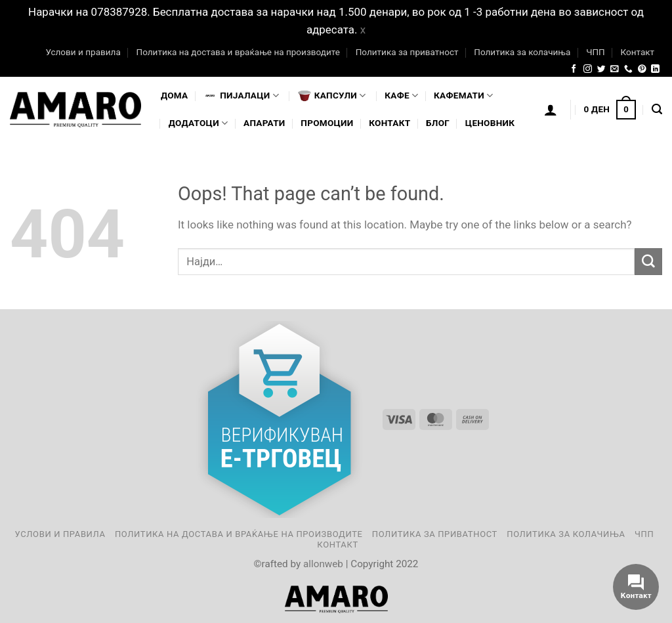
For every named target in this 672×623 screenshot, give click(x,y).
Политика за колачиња (522, 52)
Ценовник (490, 123)
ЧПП (596, 52)
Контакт (637, 52)
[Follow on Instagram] (588, 69)
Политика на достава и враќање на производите (238, 52)
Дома (174, 95)
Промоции (327, 123)
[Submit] (648, 262)
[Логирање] (551, 110)
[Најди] (657, 110)
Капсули (332, 96)
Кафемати (463, 96)
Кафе (401, 96)
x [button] (363, 30)
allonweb (323, 564)
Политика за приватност (407, 52)
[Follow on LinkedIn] (655, 69)
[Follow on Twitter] (601, 69)
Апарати (264, 123)
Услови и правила (83, 52)
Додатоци (199, 123)
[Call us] (628, 69)
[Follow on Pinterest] (642, 69)
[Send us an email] (615, 69)
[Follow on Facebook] (574, 69)
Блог (438, 123)
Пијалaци (241, 96)
